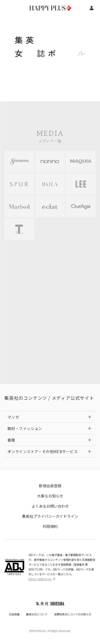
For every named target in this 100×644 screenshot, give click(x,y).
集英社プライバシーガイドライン (50, 516)
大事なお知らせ (50, 496)
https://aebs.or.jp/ (42, 579)
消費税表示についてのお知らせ (73, 614)
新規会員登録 (50, 486)
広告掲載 (14, 614)
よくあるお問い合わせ (50, 506)
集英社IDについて (37, 614)
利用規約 (50, 526)
